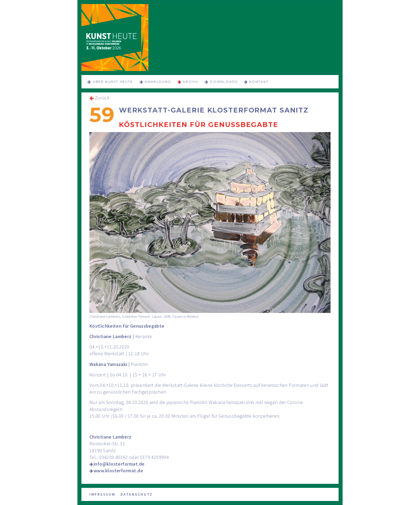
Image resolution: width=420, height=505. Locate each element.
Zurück (102, 98)
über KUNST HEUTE (113, 82)
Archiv (190, 82)
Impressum (102, 494)
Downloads (224, 82)
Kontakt (259, 82)
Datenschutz (137, 494)
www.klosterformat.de (118, 471)
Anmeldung (158, 82)
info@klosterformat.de (119, 464)
